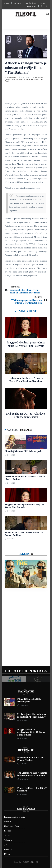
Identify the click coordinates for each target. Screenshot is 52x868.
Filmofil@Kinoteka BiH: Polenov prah (23, 451)
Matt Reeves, (35, 79)
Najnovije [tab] (12, 430)
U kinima (8, 849)
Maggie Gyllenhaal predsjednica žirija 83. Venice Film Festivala (31, 732)
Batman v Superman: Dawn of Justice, (18, 79)
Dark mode (31, 7)
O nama (7, 3)
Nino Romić (12, 78)
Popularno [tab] (26, 430)
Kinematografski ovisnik (14, 817)
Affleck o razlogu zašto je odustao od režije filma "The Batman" (26, 68)
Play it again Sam (11, 826)
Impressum (17, 3)
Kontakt (43, 3)
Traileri (7, 836)
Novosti (7, 821)
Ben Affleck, (39, 78)
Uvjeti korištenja (30, 3)
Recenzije (26, 750)
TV (6, 845)
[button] (47, 15)
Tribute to (8, 840)
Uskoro (24, 554)
